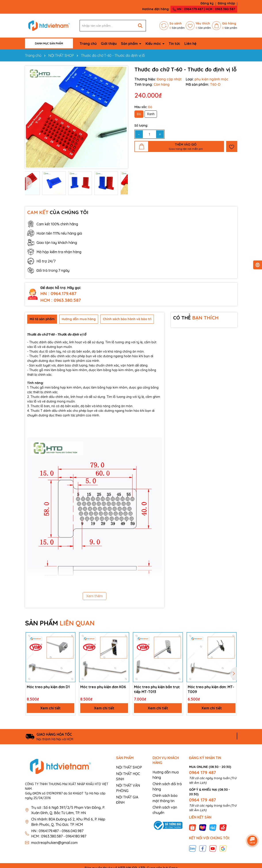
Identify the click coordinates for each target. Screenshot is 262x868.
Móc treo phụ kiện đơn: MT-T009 (211, 689)
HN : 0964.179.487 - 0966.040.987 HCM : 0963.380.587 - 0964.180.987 (59, 834)
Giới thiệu (109, 44)
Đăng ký (207, 3)
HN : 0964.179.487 (58, 293)
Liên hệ (190, 44)
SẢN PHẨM (60, 623)
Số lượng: (141, 125)
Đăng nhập (226, 3)
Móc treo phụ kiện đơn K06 (103, 687)
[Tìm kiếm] (140, 26)
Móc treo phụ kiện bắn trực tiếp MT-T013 (157, 689)
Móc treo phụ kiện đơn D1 (48, 687)
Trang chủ (88, 44)
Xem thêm (95, 596)
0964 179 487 (203, 772)
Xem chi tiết (50, 708)
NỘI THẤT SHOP (129, 767)
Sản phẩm (130, 44)
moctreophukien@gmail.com (54, 843)
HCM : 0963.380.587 (61, 300)
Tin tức (174, 44)
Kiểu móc (154, 44)
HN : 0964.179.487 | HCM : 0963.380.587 (204, 9)
